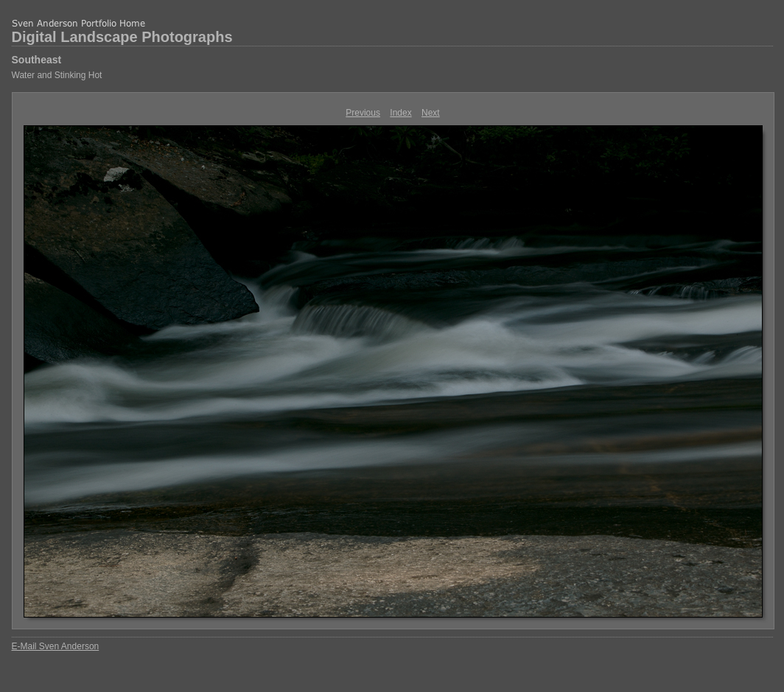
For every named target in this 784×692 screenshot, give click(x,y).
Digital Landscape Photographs (122, 37)
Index (400, 113)
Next (431, 113)
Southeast (37, 60)
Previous (363, 113)
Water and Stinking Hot (57, 75)
